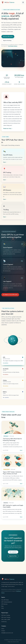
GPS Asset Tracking (6, 617)
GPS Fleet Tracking (6, 615)
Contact (3, 631)
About (3, 629)
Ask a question (13, 552)
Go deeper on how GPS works (10, 295)
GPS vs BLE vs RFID (6, 620)
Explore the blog (7, 41)
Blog (2, 606)
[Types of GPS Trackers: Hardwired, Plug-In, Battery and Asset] (13, 461)
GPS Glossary (4, 604)
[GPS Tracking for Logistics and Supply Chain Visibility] (13, 494)
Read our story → (8, 129)
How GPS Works (5, 600)
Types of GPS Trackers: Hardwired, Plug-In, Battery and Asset (12, 473)
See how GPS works (8, 36)
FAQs (3, 608)
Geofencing (4, 622)
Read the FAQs (13, 556)
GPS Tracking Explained (7, 602)
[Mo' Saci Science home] (8, 2)
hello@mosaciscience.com (7, 633)
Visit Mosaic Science (13, 46)
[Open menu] (23, 2)
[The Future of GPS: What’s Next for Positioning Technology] (13, 427)
